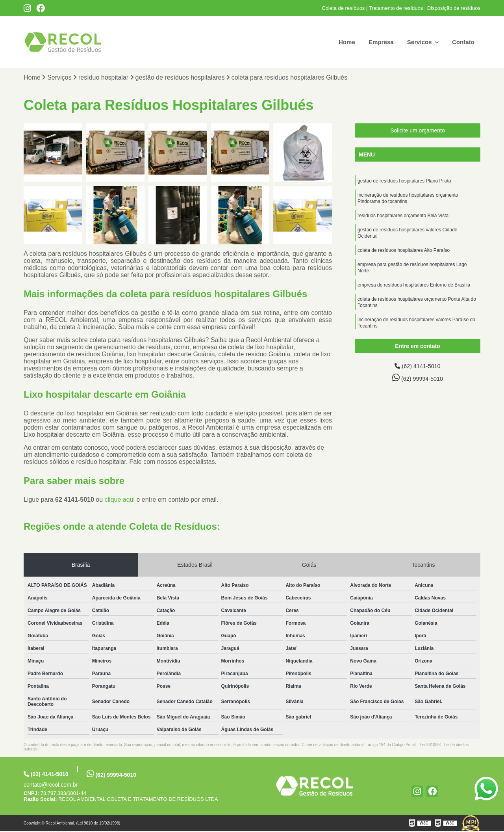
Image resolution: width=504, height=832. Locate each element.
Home (342, 42)
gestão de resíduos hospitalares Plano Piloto (404, 182)
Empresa (378, 42)
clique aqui (120, 500)
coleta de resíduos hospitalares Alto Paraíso (404, 256)
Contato (463, 42)
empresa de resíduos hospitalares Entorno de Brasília (414, 293)
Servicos (418, 42)
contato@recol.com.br (51, 785)
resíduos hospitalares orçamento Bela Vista (403, 219)
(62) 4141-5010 (418, 367)
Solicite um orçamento (418, 131)
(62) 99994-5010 (418, 379)
